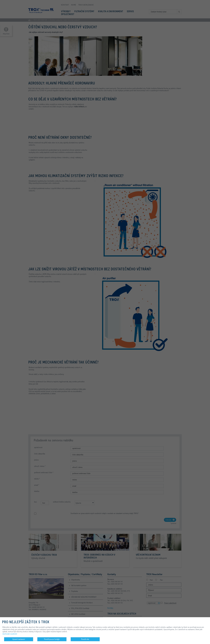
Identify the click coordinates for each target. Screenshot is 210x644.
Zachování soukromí (10, 634)
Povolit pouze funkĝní (52, 639)
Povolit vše (85, 639)
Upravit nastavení (19, 639)
